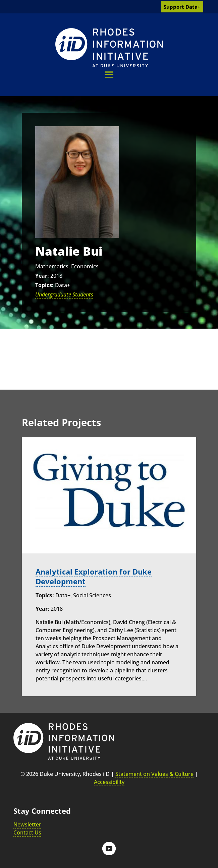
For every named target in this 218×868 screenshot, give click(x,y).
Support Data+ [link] (182, 7)
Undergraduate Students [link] (64, 294)
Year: (42, 276)
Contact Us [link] (27, 832)
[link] (109, 48)
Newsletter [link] (27, 824)
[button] (109, 75)
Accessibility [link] (109, 782)
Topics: (44, 285)
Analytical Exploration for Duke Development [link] (94, 577)
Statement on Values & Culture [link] (154, 774)
